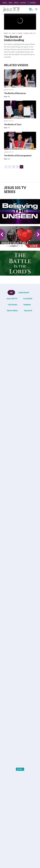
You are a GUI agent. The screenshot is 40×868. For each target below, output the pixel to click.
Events (16, 2)
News (10, 2)
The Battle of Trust (13, 124)
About (5, 2)
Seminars (27, 305)
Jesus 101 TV (9, 90)
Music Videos (12, 310)
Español (33, 2)
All (11, 292)
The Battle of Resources (15, 93)
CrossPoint (28, 298)
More (20, 769)
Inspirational (24, 292)
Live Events (13, 305)
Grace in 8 (28, 310)
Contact (23, 2)
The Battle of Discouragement (18, 156)
